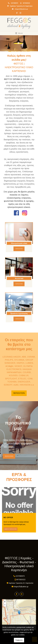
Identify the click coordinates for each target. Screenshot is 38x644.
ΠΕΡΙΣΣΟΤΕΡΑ (19, 249)
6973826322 (26, 3)
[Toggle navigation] (19, 33)
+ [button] (5, 602)
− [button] (5, 605)
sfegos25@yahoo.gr (21, 9)
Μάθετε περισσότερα (11, 529)
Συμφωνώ (19, 640)
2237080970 (14, 3)
